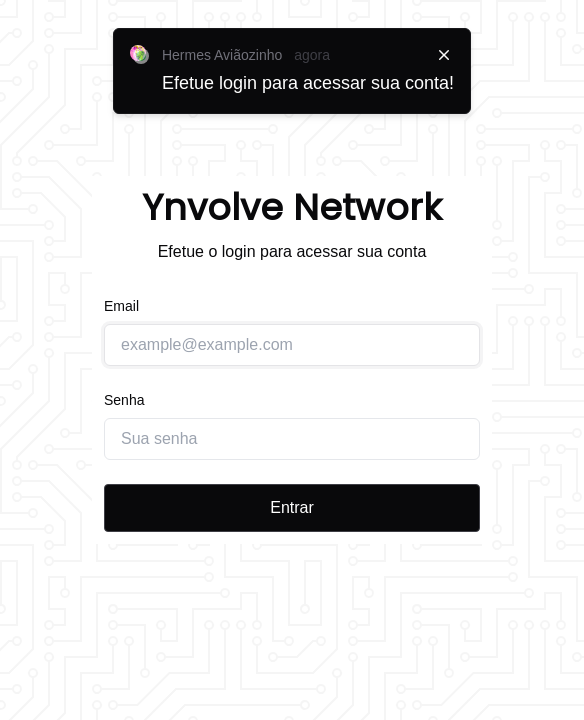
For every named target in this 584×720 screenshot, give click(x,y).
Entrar (292, 507)
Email (121, 306)
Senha (124, 400)
